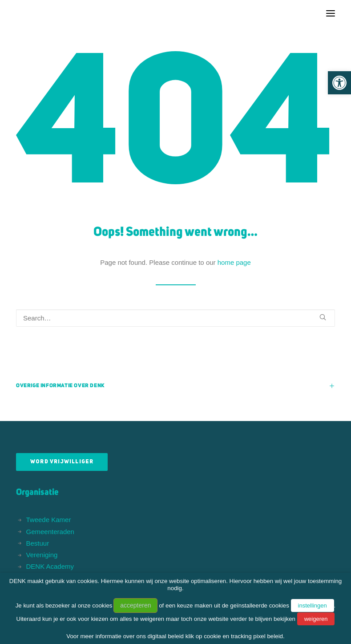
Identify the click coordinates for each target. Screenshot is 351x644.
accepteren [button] (135, 605)
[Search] (175, 318)
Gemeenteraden (50, 532)
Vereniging (42, 555)
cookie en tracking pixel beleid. (244, 636)
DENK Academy (50, 566)
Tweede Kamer (49, 520)
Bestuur (38, 543)
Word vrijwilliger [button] (62, 462)
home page (234, 262)
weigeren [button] (316, 619)
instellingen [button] (313, 606)
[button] (339, 83)
